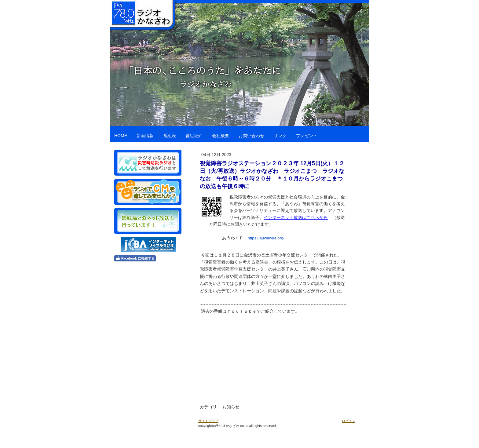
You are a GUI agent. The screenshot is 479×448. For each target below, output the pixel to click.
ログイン (349, 421)
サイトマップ (208, 421)
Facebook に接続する (135, 258)
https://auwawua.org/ (266, 238)
